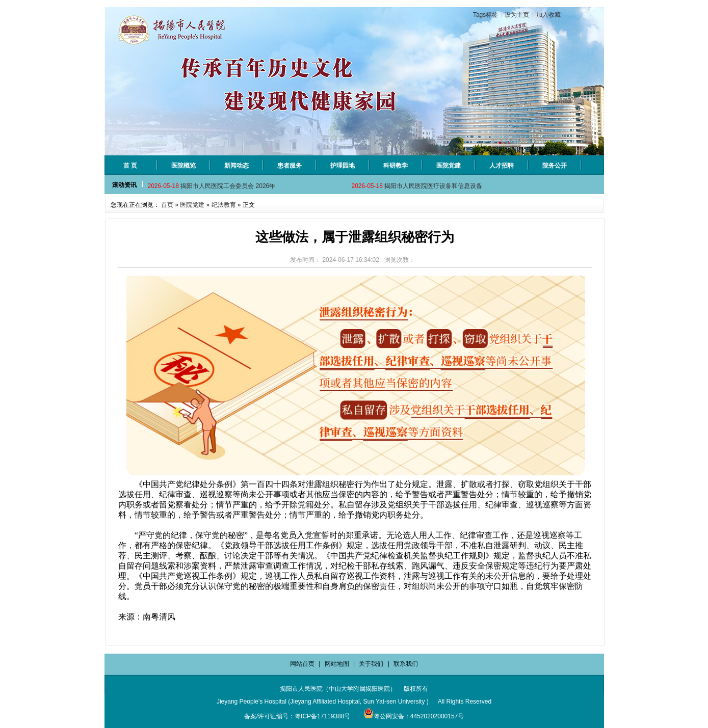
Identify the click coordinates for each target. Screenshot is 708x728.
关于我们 (371, 664)
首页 (167, 205)
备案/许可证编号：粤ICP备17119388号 (297, 716)
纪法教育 (224, 205)
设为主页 (517, 15)
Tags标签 (486, 15)
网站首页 (302, 664)
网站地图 (337, 664)
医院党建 (192, 205)
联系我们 (406, 664)
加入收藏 (548, 15)
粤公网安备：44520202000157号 (414, 716)
